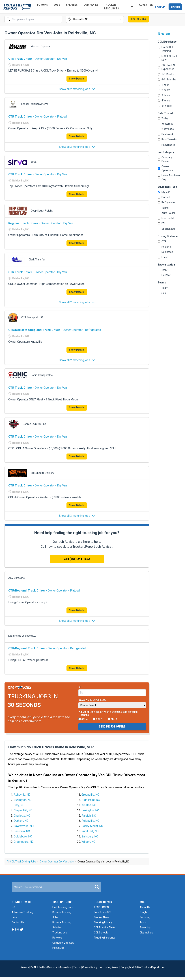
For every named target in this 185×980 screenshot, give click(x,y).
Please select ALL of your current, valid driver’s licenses (108, 714)
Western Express (40, 46)
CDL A (83, 719)
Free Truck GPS (103, 912)
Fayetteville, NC (24, 826)
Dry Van (164, 192)
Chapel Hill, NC (23, 810)
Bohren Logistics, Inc (34, 424)
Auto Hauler (166, 213)
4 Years (164, 101)
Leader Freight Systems (35, 104)
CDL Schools (101, 933)
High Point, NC (91, 800)
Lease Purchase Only (169, 177)
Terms (77, 967)
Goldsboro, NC (23, 836)
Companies (91, 5)
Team (163, 288)
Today (163, 118)
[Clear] (121, 19)
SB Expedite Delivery (42, 473)
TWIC (163, 270)
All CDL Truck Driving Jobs (21, 862)
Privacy (25, 967)
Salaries (72, 5)
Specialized (166, 229)
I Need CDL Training (166, 49)
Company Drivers (165, 159)
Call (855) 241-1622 (77, 559)
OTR (162, 241)
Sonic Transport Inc (42, 375)
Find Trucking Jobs (63, 907)
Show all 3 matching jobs (77, 147)
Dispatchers (146, 933)
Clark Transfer (37, 260)
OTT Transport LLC (32, 317)
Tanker (164, 208)
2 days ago (166, 129)
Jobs (57, 5)
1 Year (163, 85)
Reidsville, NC (90, 821)
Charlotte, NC (22, 816)
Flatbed (164, 197)
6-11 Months (167, 80)
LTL (162, 223)
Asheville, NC (22, 795)
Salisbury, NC (90, 836)
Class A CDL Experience (92, 700)
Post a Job (58, 948)
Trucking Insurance (105, 938)
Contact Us (18, 922)
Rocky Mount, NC (92, 826)
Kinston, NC (89, 805)
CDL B (98, 719)
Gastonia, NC (22, 831)
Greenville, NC (90, 795)
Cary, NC (19, 805)
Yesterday (165, 124)
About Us (145, 907)
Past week (166, 134)
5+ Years (165, 106)
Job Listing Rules (108, 967)
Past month (166, 145)
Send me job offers (112, 727)
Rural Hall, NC (90, 831)
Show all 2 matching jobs (77, 89)
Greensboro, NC (24, 842)
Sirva (34, 162)
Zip (80, 687)
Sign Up (160, 7)
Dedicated (165, 252)
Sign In (175, 7)
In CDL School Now (167, 58)
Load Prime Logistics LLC (22, 636)
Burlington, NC (23, 800)
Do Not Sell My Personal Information (51, 967)
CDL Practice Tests (105, 927)
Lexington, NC (90, 810)
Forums (43, 5)
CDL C (112, 719)
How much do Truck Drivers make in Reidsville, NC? (51, 747)
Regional (165, 247)
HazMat (164, 275)
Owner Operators (165, 168)
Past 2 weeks (167, 139)
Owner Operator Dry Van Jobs (57, 862)
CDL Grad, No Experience (167, 67)
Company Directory (63, 943)
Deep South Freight (42, 211)
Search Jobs (138, 19)
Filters (164, 34)
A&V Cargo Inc (16, 578)
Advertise (146, 5)
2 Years (164, 90)
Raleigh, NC (89, 816)
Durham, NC (21, 821)
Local (163, 257)
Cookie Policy (90, 967)
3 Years (164, 95)
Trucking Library (103, 922)
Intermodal (166, 218)
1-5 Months (166, 74)
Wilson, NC (88, 842)
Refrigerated (167, 202)
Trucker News (102, 917)
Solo (162, 293)
